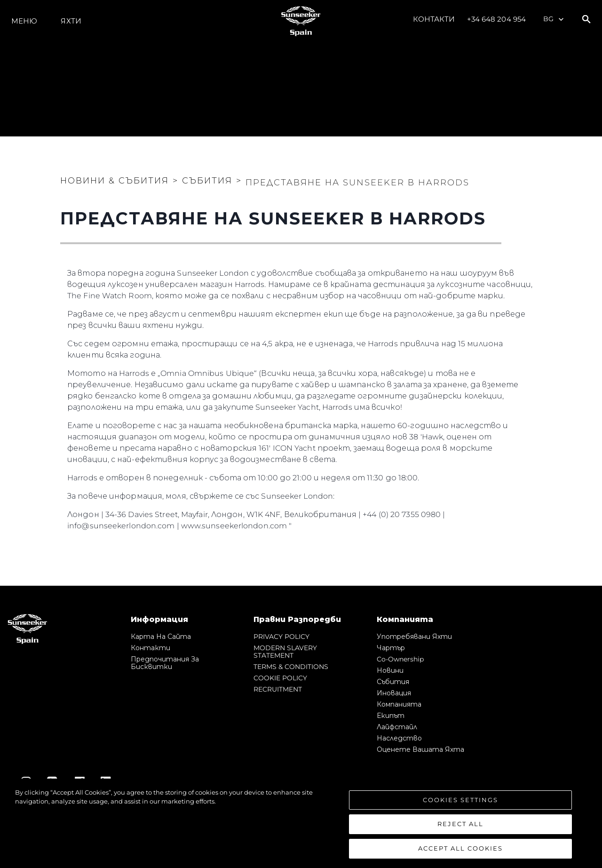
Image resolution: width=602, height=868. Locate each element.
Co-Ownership (400, 659)
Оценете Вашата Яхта (420, 749)
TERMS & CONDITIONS (291, 667)
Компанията (399, 704)
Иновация (394, 693)
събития (393, 682)
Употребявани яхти (414, 637)
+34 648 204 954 (497, 19)
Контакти (434, 19)
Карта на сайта (161, 637)
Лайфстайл (397, 727)
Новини (390, 670)
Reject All (460, 828)
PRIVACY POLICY (281, 637)
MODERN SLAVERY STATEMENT (285, 652)
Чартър (391, 648)
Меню (24, 21)
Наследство (399, 738)
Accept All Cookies (460, 852)
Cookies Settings (460, 803)
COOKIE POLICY (280, 678)
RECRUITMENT (278, 689)
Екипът (391, 716)
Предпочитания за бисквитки (165, 663)
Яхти (71, 21)
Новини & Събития (115, 181)
